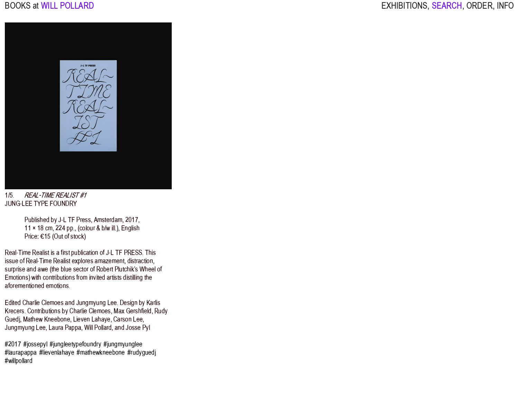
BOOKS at (22, 10)
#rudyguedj (142, 352)
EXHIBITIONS (405, 10)
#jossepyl (35, 344)
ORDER (480, 10)
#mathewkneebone (101, 352)
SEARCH (447, 10)
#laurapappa (21, 352)
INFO (506, 10)
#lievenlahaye (57, 352)
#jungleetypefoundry (76, 344)
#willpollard (19, 361)
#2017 (13, 344)
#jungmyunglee (123, 344)
